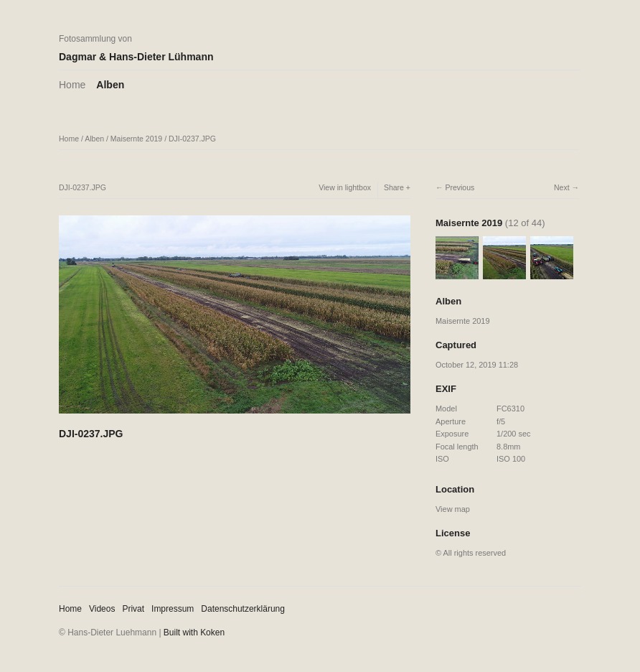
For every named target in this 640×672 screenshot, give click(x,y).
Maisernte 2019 (136, 139)
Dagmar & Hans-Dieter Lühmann (136, 57)
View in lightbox (345, 187)
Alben (110, 85)
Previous (460, 187)
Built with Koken (194, 633)
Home (72, 85)
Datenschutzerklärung (243, 609)
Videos (102, 609)
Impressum (173, 609)
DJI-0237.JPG (192, 139)
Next (562, 187)
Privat (133, 609)
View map (453, 509)
